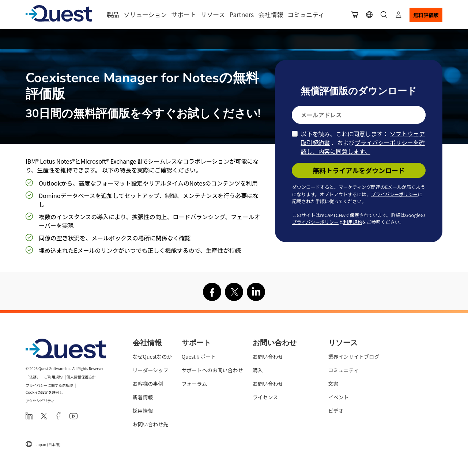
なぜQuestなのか (152, 357)
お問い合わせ (268, 357)
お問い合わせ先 (151, 424)
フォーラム (195, 384)
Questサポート (199, 357)
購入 (258, 370)
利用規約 (353, 222)
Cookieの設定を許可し (44, 392)
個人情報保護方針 (81, 377)
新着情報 (143, 397)
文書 (333, 384)
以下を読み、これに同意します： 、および (363, 142)
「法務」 (33, 377)
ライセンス (265, 397)
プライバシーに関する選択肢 (49, 385)
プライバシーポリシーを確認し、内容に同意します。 (363, 147)
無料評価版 (426, 15)
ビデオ (336, 411)
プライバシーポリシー (395, 194)
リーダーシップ (151, 370)
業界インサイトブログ (354, 357)
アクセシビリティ (40, 401)
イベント (339, 397)
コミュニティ (306, 14)
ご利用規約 (53, 377)
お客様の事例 (148, 384)
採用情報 (143, 411)
